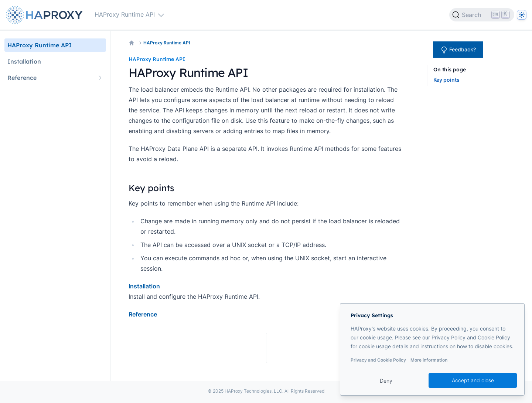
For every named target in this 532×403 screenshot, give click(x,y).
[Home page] (46, 15)
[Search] (482, 15)
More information (429, 360)
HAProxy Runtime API (167, 43)
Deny (386, 381)
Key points (446, 80)
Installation (144, 286)
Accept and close (473, 380)
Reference (143, 314)
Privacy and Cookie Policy (378, 360)
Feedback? (458, 50)
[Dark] (522, 15)
